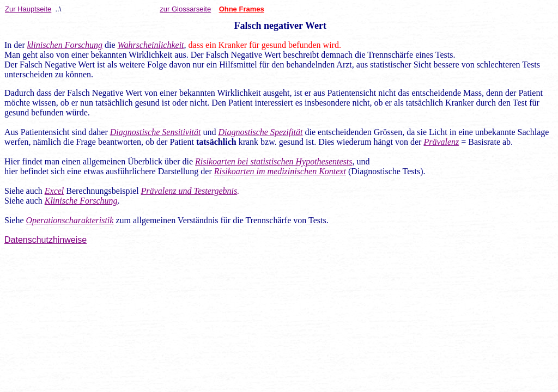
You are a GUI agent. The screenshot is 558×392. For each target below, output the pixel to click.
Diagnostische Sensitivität (156, 132)
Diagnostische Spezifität (260, 132)
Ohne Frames (242, 9)
